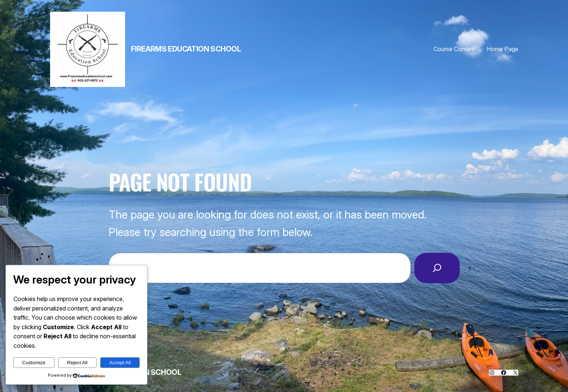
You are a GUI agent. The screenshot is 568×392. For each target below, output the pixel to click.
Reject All (78, 363)
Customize (34, 363)
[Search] (437, 268)
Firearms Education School (186, 49)
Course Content (454, 49)
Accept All (120, 363)
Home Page (503, 49)
